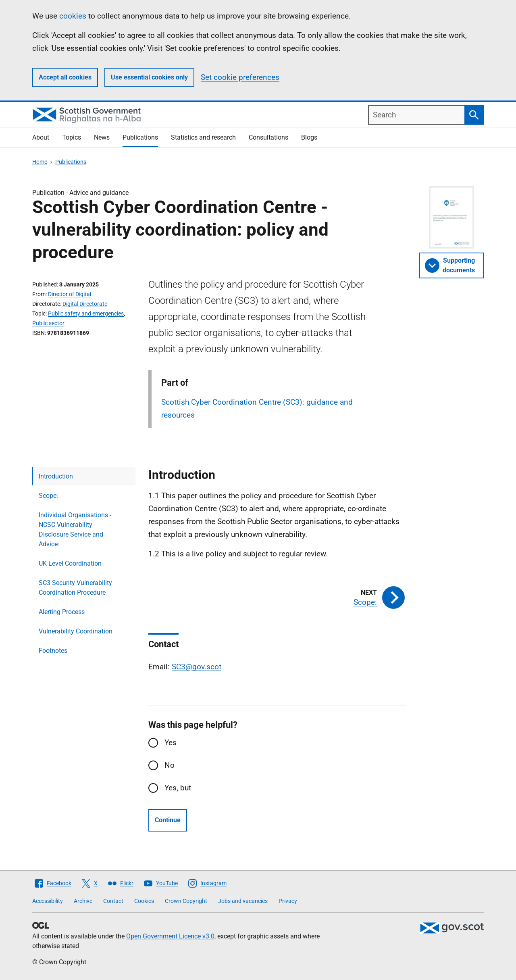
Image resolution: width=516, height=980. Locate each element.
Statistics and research (203, 137)
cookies (73, 16)
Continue (168, 820)
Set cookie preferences (240, 77)
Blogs (309, 137)
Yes (171, 743)
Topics (72, 137)
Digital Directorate (85, 304)
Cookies (144, 901)
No (170, 765)
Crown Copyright (186, 901)
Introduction (56, 476)
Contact (113, 901)
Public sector (48, 323)
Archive (83, 901)
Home (40, 162)
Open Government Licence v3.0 (170, 936)
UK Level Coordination (70, 563)
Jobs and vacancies (243, 901)
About (41, 137)
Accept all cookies (65, 77)
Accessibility (48, 901)
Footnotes (53, 651)
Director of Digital (70, 294)
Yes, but (178, 788)
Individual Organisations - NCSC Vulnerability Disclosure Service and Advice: (75, 530)
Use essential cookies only (149, 77)
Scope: (48, 496)
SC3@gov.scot (197, 667)
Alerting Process (62, 612)
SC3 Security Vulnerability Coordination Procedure (75, 588)
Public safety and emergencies (86, 313)
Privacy (288, 901)
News (102, 137)
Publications (140, 137)
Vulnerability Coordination (76, 631)
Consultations (268, 137)
